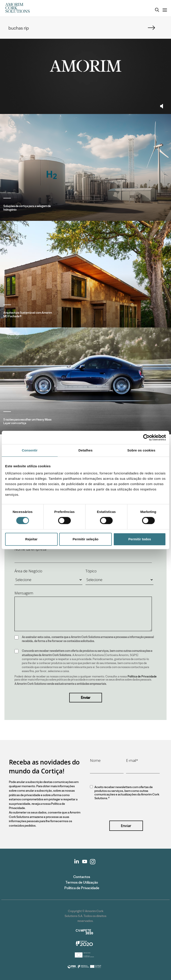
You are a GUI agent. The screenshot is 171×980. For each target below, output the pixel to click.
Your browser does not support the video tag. (85, 66)
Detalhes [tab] (85, 450)
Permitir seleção (85, 539)
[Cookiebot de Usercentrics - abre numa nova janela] (146, 437)
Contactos (82, 877)
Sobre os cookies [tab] (141, 450)
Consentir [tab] (30, 450)
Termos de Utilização (82, 882)
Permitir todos (140, 539)
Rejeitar (31, 539)
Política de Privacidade (142, 676)
